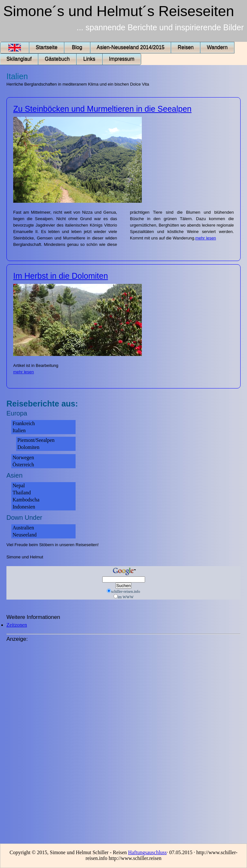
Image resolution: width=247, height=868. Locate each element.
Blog (77, 47)
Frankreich (24, 423)
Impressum (122, 59)
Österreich (23, 465)
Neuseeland (25, 535)
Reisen (186, 47)
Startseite (47, 47)
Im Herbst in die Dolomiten (61, 276)
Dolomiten (28, 447)
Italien (19, 430)
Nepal (19, 485)
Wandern (217, 47)
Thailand (22, 493)
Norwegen (23, 457)
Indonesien (24, 507)
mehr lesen (206, 238)
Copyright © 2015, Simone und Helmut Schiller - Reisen (69, 852)
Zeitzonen (17, 625)
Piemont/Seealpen (36, 440)
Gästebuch (57, 59)
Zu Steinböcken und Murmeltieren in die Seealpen (102, 109)
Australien (23, 528)
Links (89, 59)
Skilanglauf (19, 59)
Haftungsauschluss (147, 852)
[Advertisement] (32, 741)
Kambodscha (26, 500)
